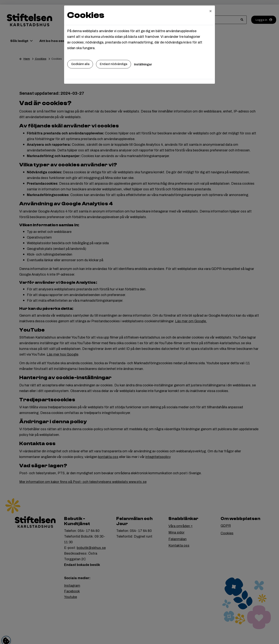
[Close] (210, 11)
